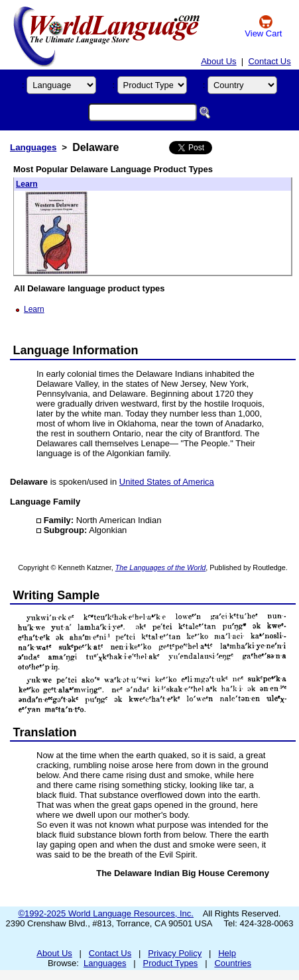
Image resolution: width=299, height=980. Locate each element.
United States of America (167, 482)
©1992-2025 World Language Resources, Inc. (106, 913)
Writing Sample (57, 595)
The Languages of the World (161, 567)
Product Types (171, 963)
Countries (233, 963)
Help (227, 953)
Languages (33, 147)
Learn (27, 184)
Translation (45, 732)
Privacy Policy (175, 953)
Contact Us (269, 61)
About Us (218, 61)
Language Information (76, 350)
